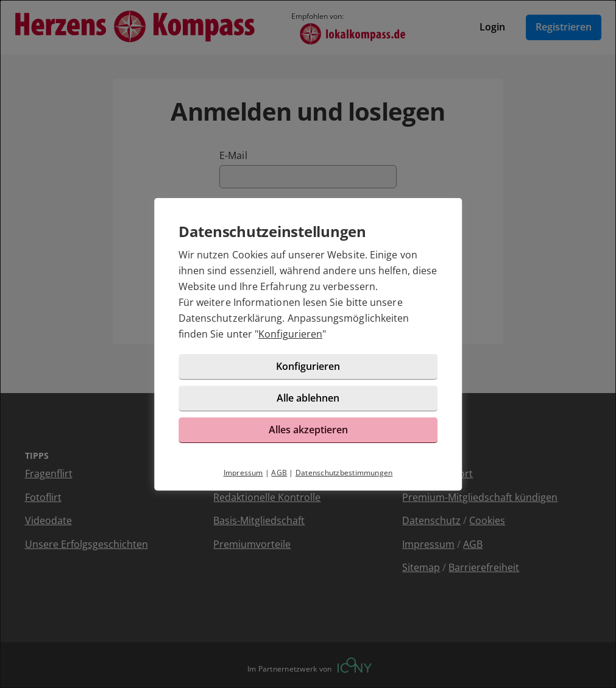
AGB (279, 473)
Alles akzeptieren (308, 430)
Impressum (243, 473)
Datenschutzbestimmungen (344, 473)
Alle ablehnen (308, 398)
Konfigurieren (290, 334)
